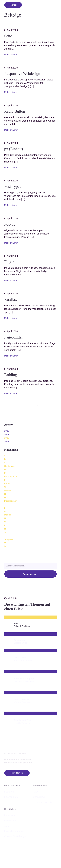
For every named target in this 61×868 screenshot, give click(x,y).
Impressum (10, 815)
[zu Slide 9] (41, 405)
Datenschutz (11, 820)
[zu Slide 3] (26, 405)
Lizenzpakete (11, 797)
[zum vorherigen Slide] (17, 405)
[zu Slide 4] (29, 405)
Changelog (39, 797)
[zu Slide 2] (23, 405)
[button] (56, 742)
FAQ (35, 792)
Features (9, 792)
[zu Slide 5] (32, 405)
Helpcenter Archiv (42, 802)
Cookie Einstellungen (16, 836)
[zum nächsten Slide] (44, 405)
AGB (7, 826)
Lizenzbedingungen (15, 831)
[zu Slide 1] (20, 405)
